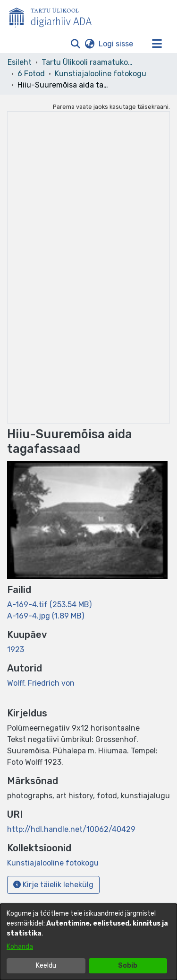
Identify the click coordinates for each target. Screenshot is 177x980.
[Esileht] (54, 16)
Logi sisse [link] (116, 44)
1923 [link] (16, 649)
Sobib (128, 966)
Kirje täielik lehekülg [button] (53, 885)
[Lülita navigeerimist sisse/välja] (157, 44)
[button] (75, 44)
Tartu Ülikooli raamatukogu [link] (89, 62)
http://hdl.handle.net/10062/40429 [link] (71, 829)
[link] (49, 605)
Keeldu (46, 966)
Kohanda (20, 947)
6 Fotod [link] (31, 74)
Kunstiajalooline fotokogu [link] (101, 74)
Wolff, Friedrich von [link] (41, 683)
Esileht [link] (20, 62)
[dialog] (88, 942)
